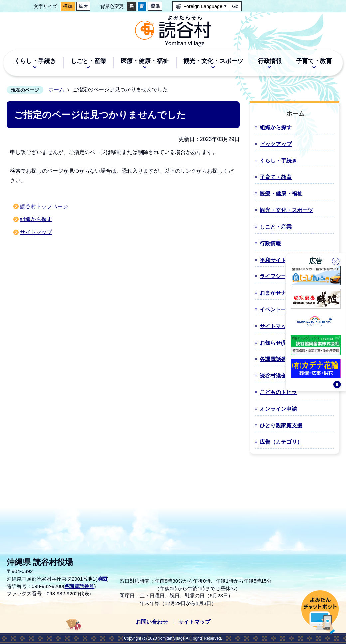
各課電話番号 (79, 586)
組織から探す (36, 219)
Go (235, 6)
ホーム (56, 90)
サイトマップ (36, 232)
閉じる (336, 261)
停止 (337, 387)
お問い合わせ (152, 622)
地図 (102, 579)
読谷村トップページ (44, 207)
